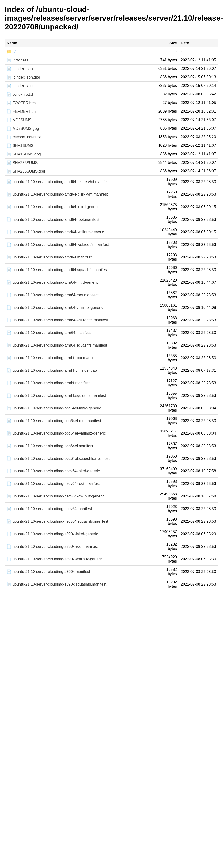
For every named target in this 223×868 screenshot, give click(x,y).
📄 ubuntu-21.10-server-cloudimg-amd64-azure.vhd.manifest (58, 182)
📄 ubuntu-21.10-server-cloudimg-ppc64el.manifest (50, 446)
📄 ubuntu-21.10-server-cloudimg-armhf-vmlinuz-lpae (52, 370)
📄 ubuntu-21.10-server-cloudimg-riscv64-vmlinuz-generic (56, 496)
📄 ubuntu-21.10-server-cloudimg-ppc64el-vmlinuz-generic (56, 433)
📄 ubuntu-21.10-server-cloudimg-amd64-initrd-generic (53, 207)
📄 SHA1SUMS (20, 146)
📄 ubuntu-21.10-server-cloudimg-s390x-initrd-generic (52, 534)
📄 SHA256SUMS (22, 163)
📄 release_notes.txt (24, 137)
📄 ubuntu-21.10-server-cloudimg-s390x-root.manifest (52, 547)
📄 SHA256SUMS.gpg (26, 171)
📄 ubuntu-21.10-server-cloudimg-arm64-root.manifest (53, 295)
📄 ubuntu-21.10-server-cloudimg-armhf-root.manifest (52, 358)
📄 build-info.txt (20, 94)
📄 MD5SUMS (19, 120)
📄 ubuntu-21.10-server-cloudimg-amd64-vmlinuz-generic (55, 232)
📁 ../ (11, 52)
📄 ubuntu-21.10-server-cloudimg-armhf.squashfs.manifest (56, 396)
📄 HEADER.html (22, 111)
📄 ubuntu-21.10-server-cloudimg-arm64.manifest (49, 333)
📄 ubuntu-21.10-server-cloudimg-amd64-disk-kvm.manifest (57, 194)
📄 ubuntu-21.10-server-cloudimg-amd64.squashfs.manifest (57, 270)
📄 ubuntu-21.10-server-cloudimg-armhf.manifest (48, 383)
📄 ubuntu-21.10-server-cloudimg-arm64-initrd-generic (53, 282)
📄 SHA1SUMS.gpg (24, 154)
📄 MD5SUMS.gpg (23, 129)
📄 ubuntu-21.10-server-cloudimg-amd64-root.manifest (53, 219)
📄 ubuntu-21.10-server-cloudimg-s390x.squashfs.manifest (56, 584)
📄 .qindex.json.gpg (23, 77)
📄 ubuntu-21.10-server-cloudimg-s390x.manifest (48, 572)
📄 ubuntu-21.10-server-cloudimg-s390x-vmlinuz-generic (55, 559)
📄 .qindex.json (20, 69)
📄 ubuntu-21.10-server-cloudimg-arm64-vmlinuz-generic (55, 307)
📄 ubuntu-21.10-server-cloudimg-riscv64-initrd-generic (53, 471)
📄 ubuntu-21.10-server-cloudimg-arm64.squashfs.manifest (57, 345)
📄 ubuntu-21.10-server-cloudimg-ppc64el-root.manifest (54, 421)
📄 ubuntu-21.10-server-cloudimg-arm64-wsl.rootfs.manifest (57, 320)
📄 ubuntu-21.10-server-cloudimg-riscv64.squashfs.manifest (57, 521)
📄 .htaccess (18, 60)
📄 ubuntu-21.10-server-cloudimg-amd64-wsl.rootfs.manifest (58, 245)
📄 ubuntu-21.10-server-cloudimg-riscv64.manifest (49, 509)
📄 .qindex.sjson (21, 86)
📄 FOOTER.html (22, 103)
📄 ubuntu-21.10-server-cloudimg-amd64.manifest (49, 257)
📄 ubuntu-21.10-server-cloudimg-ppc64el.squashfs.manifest (58, 458)
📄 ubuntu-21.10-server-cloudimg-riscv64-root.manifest (53, 484)
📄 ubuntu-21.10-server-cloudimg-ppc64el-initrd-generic (54, 408)
